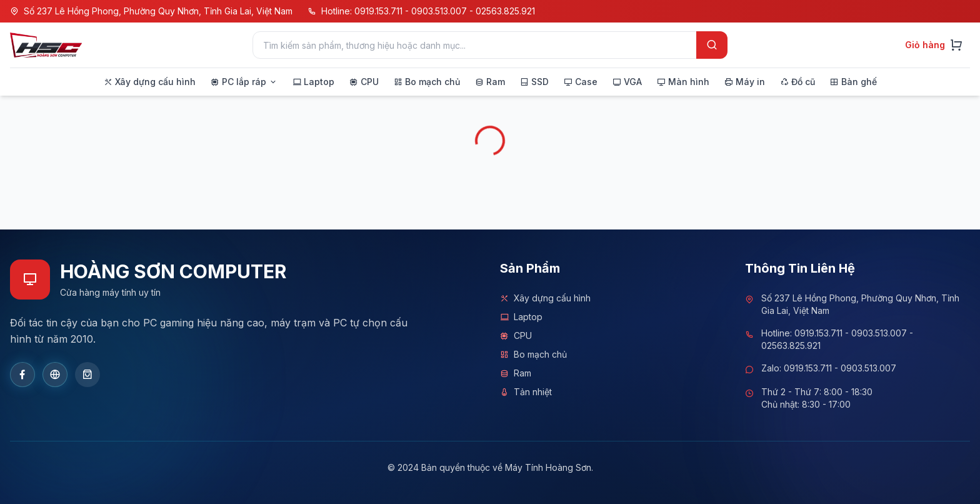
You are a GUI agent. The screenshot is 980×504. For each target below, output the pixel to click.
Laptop (521, 317)
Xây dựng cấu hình (545, 298)
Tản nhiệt (526, 392)
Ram (516, 373)
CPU (516, 336)
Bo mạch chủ (533, 355)
